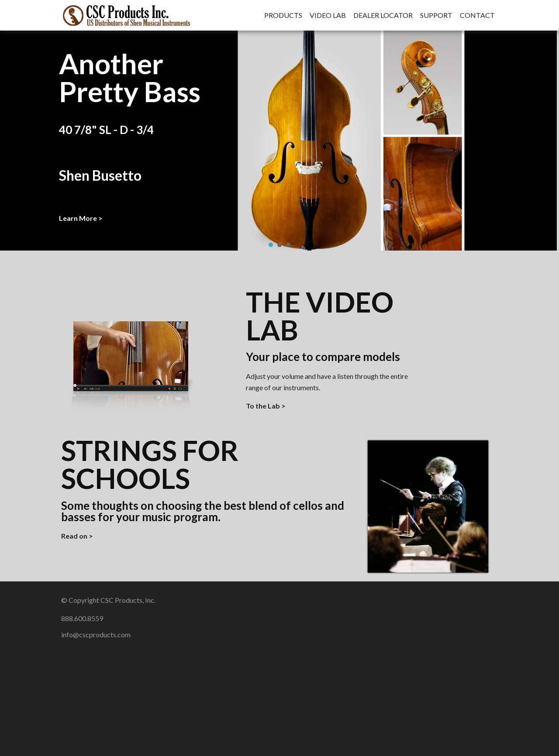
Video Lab (328, 15)
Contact (477, 15)
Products (283, 15)
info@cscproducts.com (96, 634)
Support (436, 15)
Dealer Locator (383, 15)
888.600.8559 (82, 618)
